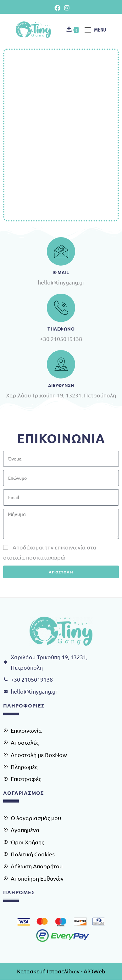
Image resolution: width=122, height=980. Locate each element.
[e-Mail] (61, 251)
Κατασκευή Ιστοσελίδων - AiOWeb (61, 971)
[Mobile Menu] (93, 29)
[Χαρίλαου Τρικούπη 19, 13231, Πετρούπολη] (61, 135)
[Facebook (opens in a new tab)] (57, 8)
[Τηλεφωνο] (61, 308)
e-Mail (61, 272)
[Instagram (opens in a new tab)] (66, 8)
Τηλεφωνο (61, 329)
